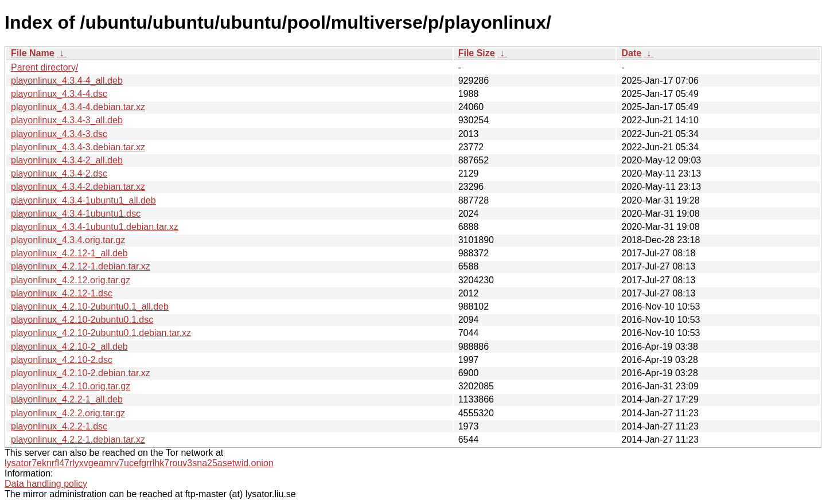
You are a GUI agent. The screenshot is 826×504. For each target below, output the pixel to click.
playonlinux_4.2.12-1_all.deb (69, 253)
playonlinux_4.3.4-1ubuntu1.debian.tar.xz (95, 227)
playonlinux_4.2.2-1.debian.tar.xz (78, 439)
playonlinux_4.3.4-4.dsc (59, 94)
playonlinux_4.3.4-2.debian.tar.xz (78, 187)
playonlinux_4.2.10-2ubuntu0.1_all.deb (90, 306)
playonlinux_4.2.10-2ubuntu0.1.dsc (82, 320)
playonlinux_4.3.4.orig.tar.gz (68, 240)
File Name (33, 53)
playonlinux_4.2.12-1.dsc (62, 293)
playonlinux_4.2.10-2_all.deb (69, 347)
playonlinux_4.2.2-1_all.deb (67, 399)
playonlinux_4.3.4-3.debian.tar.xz (78, 147)
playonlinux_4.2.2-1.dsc (59, 426)
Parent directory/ (44, 67)
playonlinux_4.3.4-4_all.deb (67, 81)
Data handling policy (46, 484)
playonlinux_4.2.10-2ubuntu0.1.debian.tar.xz (101, 333)
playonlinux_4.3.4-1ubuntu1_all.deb (83, 200)
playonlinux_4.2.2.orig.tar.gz (68, 413)
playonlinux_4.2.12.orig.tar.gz (71, 280)
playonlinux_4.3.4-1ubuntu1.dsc (76, 214)
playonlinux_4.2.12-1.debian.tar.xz (81, 266)
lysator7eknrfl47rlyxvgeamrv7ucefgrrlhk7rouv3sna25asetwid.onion (139, 463)
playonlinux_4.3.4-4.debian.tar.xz (78, 107)
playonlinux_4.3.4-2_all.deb (67, 160)
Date (631, 53)
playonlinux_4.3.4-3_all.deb (67, 120)
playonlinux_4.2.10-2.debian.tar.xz (81, 373)
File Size (477, 53)
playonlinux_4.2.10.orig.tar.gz (71, 386)
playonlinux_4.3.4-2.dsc (59, 173)
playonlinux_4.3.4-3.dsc (59, 134)
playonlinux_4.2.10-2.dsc (62, 360)
